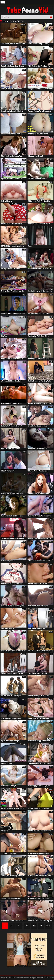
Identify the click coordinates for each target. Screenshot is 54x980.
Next (48, 926)
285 (41, 926)
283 (27, 926)
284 (34, 926)
